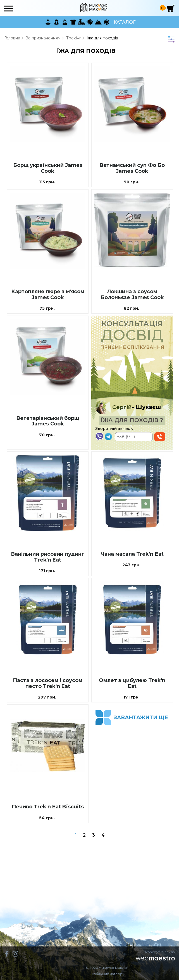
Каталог (125, 22)
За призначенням (43, 38)
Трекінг (74, 38)
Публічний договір (107, 974)
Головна (12, 38)
